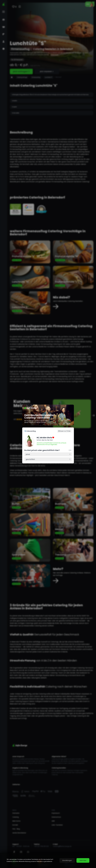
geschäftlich (30, 459)
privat (28, 454)
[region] (48, 860)
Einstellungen (67, 860)
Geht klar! (83, 860)
